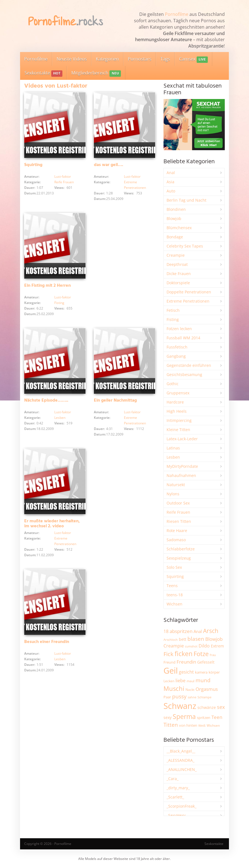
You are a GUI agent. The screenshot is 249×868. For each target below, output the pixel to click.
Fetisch (173, 310)
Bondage (175, 237)
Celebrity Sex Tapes (185, 246)
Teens (172, 586)
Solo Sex (174, 567)
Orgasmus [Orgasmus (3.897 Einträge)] (207, 689)
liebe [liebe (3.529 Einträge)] (180, 681)
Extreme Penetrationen (188, 301)
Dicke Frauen (179, 274)
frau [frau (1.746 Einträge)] (213, 655)
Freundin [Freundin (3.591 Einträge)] (186, 662)
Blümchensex (179, 228)
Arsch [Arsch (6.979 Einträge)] (211, 631)
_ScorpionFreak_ (181, 806)
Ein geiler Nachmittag (115, 400)
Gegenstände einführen (189, 365)
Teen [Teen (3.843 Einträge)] (217, 717)
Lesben (60, 418)
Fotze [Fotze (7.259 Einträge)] (201, 654)
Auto (171, 191)
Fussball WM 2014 (183, 338)
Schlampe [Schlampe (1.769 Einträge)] (204, 697)
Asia (170, 182)
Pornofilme (177, 14)
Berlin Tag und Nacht (186, 200)
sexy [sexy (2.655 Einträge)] (168, 717)
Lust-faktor (63, 176)
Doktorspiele (178, 283)
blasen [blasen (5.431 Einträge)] (196, 639)
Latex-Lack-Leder (182, 439)
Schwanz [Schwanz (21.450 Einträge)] (180, 706)
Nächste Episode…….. (46, 400)
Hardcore (175, 402)
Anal (171, 173)
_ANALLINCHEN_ (182, 769)
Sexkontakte (43, 73)
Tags (165, 59)
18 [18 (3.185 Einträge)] (166, 631)
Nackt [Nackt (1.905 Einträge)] (190, 689)
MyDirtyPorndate (182, 466)
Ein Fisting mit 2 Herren (47, 286)
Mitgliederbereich (96, 73)
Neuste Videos (72, 59)
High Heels (177, 411)
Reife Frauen (64, 182)
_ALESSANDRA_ (180, 760)
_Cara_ (173, 779)
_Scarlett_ (175, 797)
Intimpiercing (179, 420)
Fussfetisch (177, 347)
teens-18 (175, 595)
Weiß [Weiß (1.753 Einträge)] (202, 725)
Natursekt (176, 485)
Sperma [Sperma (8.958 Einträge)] (184, 716)
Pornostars (140, 59)
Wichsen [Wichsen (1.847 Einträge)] (213, 725)
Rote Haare (177, 531)
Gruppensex (178, 393)
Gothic (173, 384)
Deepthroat (177, 264)
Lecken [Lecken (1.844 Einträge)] (169, 681)
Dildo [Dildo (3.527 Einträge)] (204, 646)
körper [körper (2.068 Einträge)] (214, 672)
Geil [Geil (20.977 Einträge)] (171, 671)
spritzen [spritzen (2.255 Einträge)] (204, 718)
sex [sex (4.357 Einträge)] (221, 707)
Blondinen (176, 209)
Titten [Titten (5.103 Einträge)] (171, 725)
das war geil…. (108, 165)
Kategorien (107, 59)
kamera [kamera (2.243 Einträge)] (201, 672)
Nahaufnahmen (181, 475)
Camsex (193, 59)
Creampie (176, 255)
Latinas (173, 448)
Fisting (59, 303)
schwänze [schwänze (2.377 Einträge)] (207, 708)
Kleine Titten (178, 430)
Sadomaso (176, 540)
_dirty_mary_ (178, 788)
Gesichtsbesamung (184, 374)
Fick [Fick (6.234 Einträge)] (169, 654)
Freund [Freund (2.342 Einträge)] (169, 662)
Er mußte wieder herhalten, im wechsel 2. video (52, 524)
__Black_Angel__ (181, 751)
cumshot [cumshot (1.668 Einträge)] (191, 646)
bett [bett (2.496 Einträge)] (183, 639)
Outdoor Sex (178, 503)
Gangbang (176, 356)
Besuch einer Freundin (47, 642)
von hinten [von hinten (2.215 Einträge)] (188, 725)
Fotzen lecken (179, 329)
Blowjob (174, 218)
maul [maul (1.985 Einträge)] (191, 681)
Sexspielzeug (179, 558)
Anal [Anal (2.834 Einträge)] (198, 631)
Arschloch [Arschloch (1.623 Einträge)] (171, 640)
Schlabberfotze (181, 549)
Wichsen (174, 604)
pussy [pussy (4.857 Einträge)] (179, 696)
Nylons (173, 494)
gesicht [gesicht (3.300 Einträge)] (186, 672)
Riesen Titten (179, 521)
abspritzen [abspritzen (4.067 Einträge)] (181, 631)
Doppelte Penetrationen (189, 292)
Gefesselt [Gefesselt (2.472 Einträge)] (206, 662)
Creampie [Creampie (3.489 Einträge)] (174, 646)
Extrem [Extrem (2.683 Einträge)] (217, 646)
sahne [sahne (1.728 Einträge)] (192, 697)
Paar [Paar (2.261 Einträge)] (167, 697)
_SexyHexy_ (177, 815)
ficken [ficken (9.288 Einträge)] (184, 654)
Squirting (33, 165)
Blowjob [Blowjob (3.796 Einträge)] (214, 639)
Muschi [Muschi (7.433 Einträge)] (174, 688)
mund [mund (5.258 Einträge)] (203, 680)
